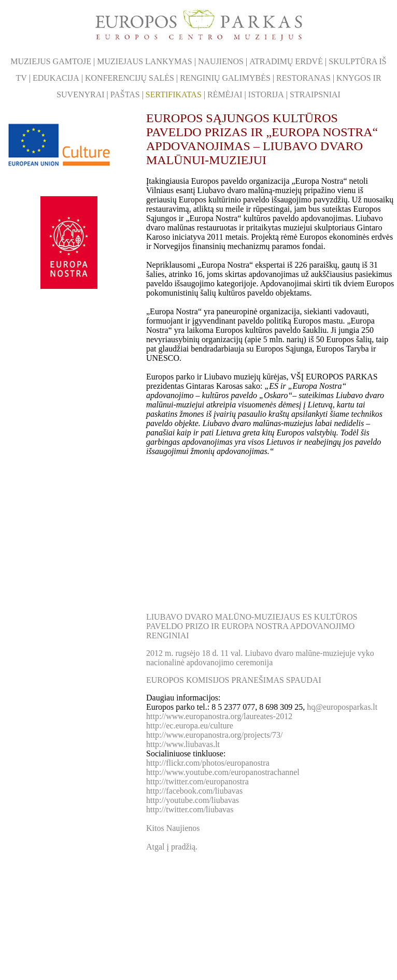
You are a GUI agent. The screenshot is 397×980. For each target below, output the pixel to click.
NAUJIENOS (221, 61)
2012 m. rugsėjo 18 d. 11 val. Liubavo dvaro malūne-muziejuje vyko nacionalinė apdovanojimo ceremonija (260, 658)
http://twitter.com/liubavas (190, 809)
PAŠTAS (125, 94)
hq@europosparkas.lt (342, 707)
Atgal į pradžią (172, 847)
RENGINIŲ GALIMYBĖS (225, 78)
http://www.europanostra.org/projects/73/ (215, 735)
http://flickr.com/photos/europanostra (208, 763)
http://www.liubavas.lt (183, 744)
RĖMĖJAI (225, 94)
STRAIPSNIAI (315, 94)
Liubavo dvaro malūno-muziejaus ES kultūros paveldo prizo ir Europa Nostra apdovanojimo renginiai (252, 626)
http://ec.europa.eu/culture (190, 726)
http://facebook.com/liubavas (194, 791)
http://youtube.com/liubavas (193, 800)
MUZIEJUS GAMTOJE (51, 61)
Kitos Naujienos (173, 828)
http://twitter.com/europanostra (197, 781)
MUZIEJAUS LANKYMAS (145, 61)
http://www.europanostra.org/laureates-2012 (219, 716)
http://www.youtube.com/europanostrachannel (223, 772)
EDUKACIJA (56, 78)
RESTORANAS (303, 78)
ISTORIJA (266, 94)
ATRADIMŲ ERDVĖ (286, 61)
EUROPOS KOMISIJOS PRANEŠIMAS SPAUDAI (234, 680)
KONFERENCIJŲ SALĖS (130, 78)
